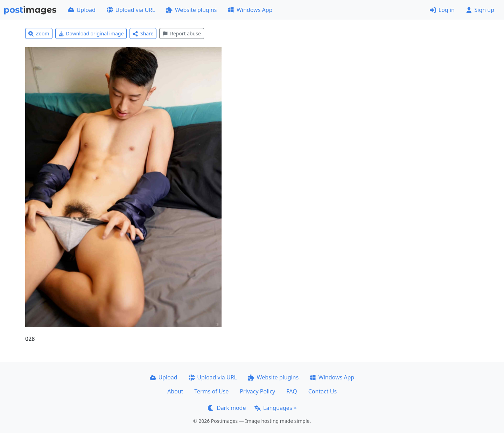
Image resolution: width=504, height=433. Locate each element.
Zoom (39, 33)
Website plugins (191, 10)
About (175, 391)
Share (143, 33)
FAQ (292, 391)
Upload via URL (131, 10)
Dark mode (227, 408)
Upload (82, 10)
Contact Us (323, 391)
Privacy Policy (257, 391)
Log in (442, 10)
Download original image (91, 33)
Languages (273, 408)
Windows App (250, 10)
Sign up (480, 10)
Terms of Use (211, 391)
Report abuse (181, 33)
